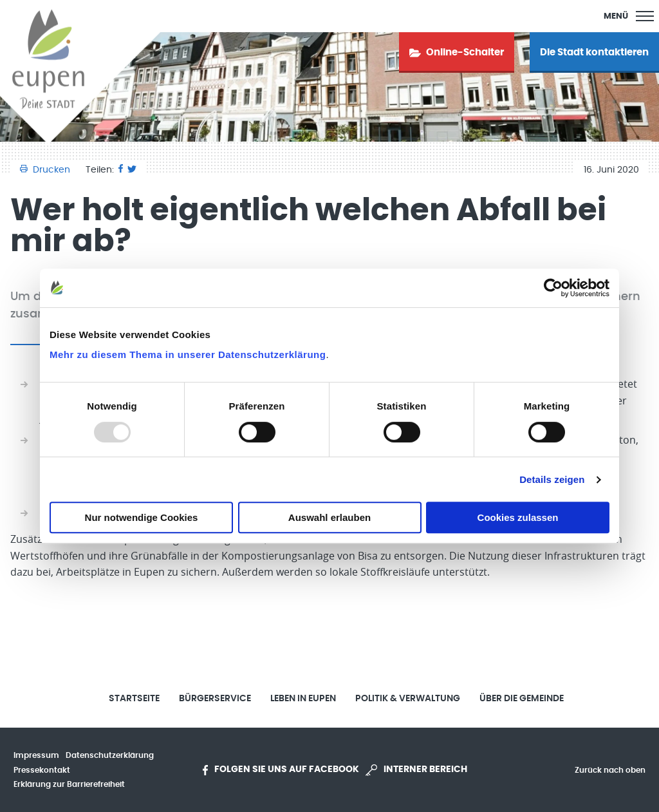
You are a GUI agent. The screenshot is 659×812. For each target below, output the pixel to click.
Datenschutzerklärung (110, 755)
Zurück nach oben (610, 770)
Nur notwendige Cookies (142, 517)
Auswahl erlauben (329, 517)
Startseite (134, 699)
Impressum (36, 755)
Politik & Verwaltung (408, 699)
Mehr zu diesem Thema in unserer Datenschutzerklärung (188, 354)
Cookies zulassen (518, 517)
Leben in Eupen (303, 699)
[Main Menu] (629, 16)
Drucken (46, 170)
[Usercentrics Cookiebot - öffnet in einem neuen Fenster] (553, 288)
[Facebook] (121, 170)
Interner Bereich (416, 770)
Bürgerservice (215, 699)
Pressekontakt (42, 770)
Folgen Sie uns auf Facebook (281, 770)
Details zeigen (552, 479)
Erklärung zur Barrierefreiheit (69, 784)
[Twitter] (132, 170)
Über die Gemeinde (522, 699)
